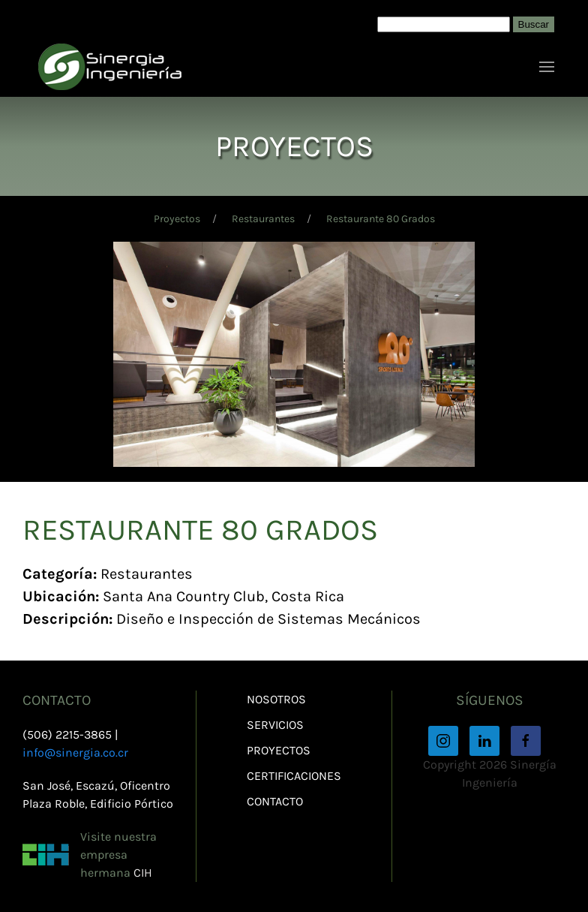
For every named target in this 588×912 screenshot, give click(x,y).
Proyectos (177, 219)
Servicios (275, 725)
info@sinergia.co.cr (75, 752)
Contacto (275, 801)
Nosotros (276, 699)
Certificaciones (294, 776)
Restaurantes (263, 219)
